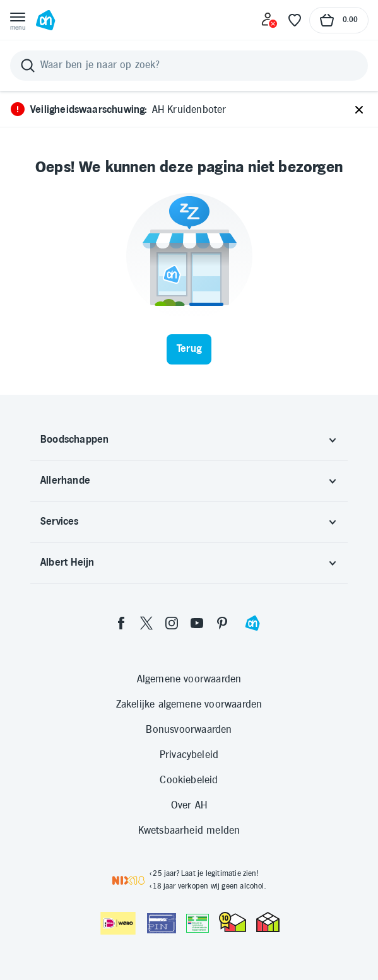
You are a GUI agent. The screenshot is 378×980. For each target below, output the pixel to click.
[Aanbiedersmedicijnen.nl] (198, 923)
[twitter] (146, 623)
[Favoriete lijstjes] (295, 20)
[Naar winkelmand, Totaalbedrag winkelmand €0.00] (339, 20)
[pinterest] (222, 623)
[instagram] (172, 623)
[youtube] (197, 623)
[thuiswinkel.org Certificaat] (233, 922)
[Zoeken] (189, 66)
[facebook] (121, 623)
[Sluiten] (359, 110)
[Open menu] (18, 20)
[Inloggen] (269, 20)
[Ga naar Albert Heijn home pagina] (45, 20)
